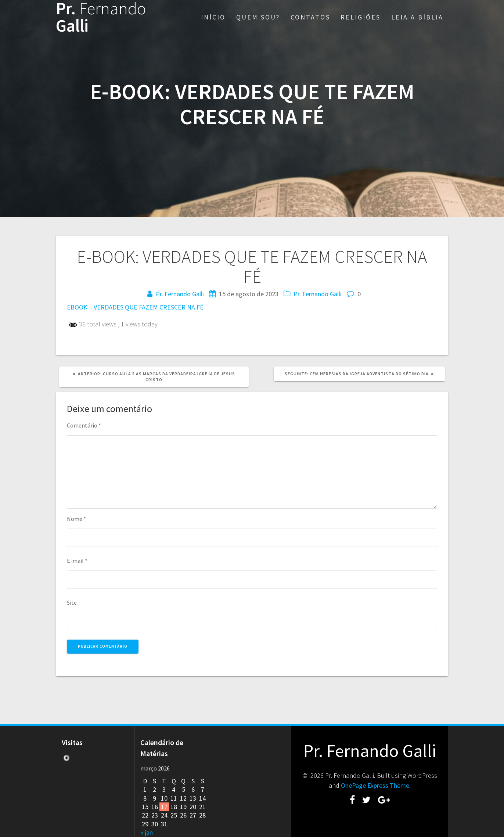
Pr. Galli (101, 17)
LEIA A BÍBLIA (417, 17)
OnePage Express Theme (375, 785)
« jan (147, 832)
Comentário (84, 425)
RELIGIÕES (361, 17)
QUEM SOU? (258, 17)
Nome (76, 519)
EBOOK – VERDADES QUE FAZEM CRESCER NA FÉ (135, 307)
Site (72, 602)
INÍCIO (213, 17)
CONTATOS (310, 17)
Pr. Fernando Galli (180, 294)
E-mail (77, 561)
